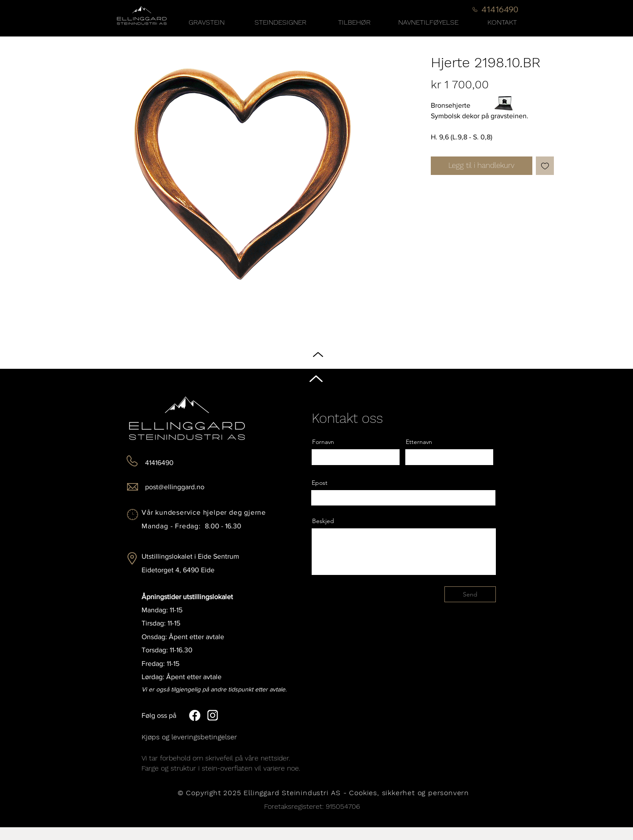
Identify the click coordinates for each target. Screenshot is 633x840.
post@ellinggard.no (175, 487)
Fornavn (323, 442)
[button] (355, 22)
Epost (320, 483)
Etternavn (419, 442)
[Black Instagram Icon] (619, 429)
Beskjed (323, 521)
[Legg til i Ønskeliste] (545, 166)
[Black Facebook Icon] (619, 411)
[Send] (470, 594)
